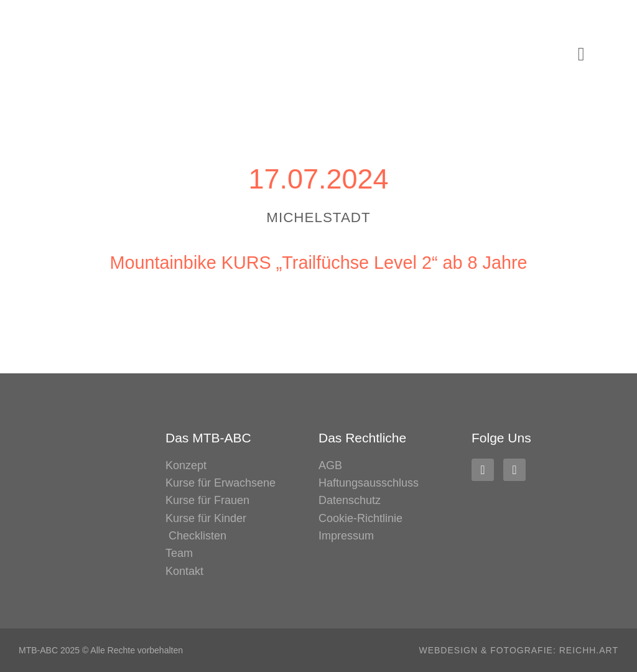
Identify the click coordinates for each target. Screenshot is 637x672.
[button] (581, 54)
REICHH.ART (589, 650)
